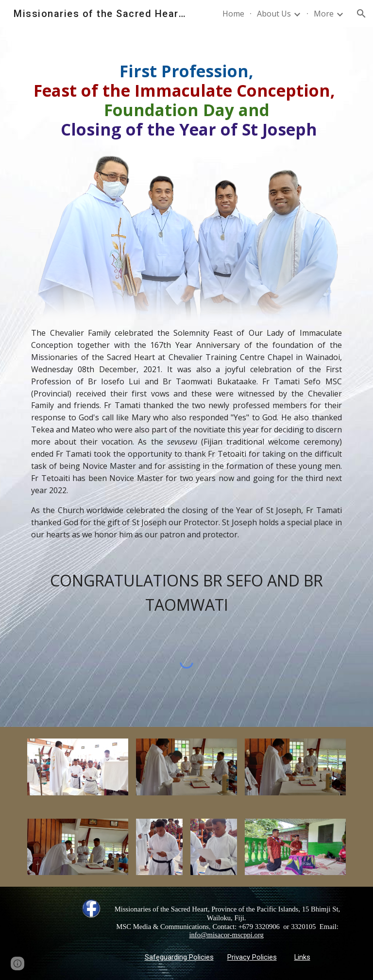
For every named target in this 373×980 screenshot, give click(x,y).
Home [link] (233, 14)
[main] (186, 100)
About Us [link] (274, 14)
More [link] (324, 14)
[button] (361, 14)
